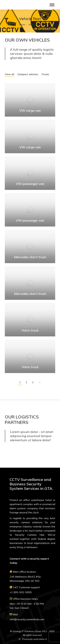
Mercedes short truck (30, 257)
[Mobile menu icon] (52, 5)
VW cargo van (30, 110)
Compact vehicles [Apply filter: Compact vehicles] (28, 74)
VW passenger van (30, 184)
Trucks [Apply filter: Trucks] (45, 74)
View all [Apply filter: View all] (10, 74)
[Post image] (30, 100)
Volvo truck (30, 330)
